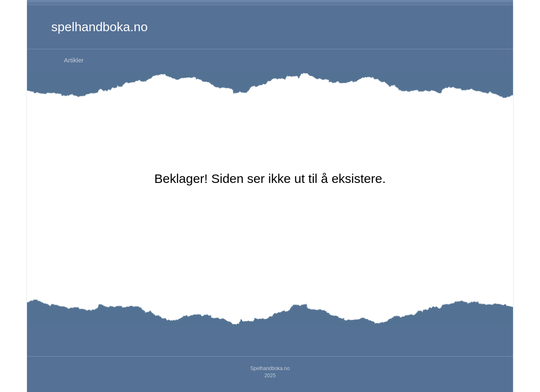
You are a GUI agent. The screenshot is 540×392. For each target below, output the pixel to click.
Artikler (74, 60)
